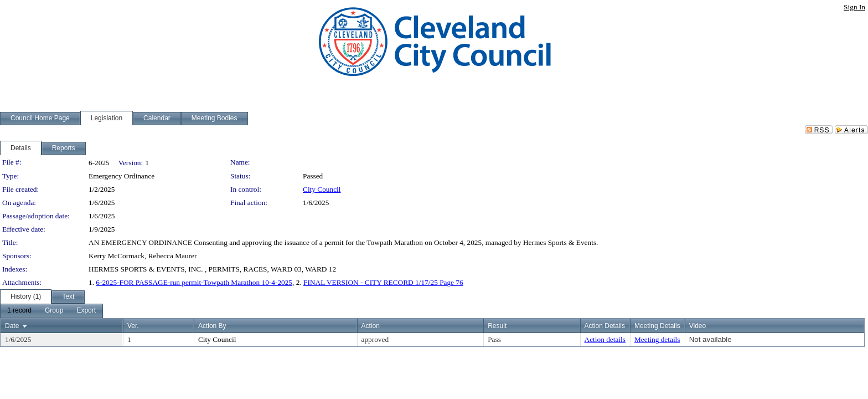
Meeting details (657, 339)
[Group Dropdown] (54, 311)
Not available (711, 339)
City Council (322, 189)
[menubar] (51, 311)
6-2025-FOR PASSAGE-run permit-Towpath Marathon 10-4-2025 (194, 282)
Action (371, 326)
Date (12, 326)
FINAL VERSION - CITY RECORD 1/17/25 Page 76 (383, 282)
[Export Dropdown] (86, 311)
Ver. (133, 326)
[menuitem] (19, 311)
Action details (605, 339)
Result (497, 326)
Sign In (854, 7)
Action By (212, 326)
